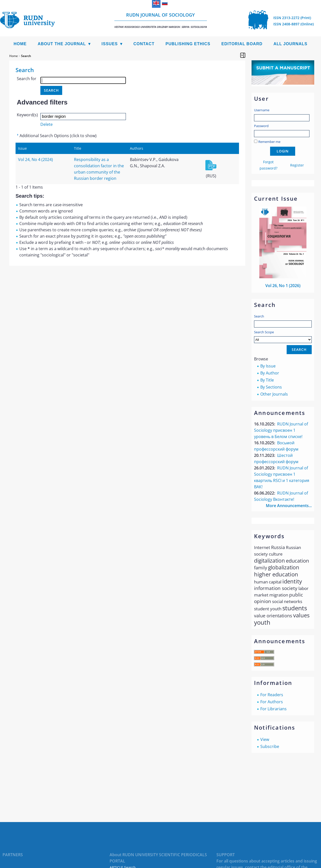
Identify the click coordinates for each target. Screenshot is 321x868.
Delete (47, 124)
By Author (270, 373)
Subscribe (270, 746)
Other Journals (274, 394)
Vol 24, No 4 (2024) (35, 159)
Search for (27, 79)
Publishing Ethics (188, 44)
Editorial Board (242, 44)
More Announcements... (289, 506)
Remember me (269, 142)
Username (262, 110)
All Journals (291, 44)
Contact (144, 44)
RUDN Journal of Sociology (161, 20)
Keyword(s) (27, 115)
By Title (267, 380)
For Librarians (273, 709)
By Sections (271, 387)
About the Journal (62, 44)
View (265, 739)
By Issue (268, 366)
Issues (110, 44)
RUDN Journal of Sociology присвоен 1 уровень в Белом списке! (281, 430)
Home (20, 44)
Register (297, 165)
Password (261, 126)
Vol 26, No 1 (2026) (283, 286)
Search (259, 316)
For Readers (272, 695)
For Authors (272, 702)
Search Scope (283, 336)
